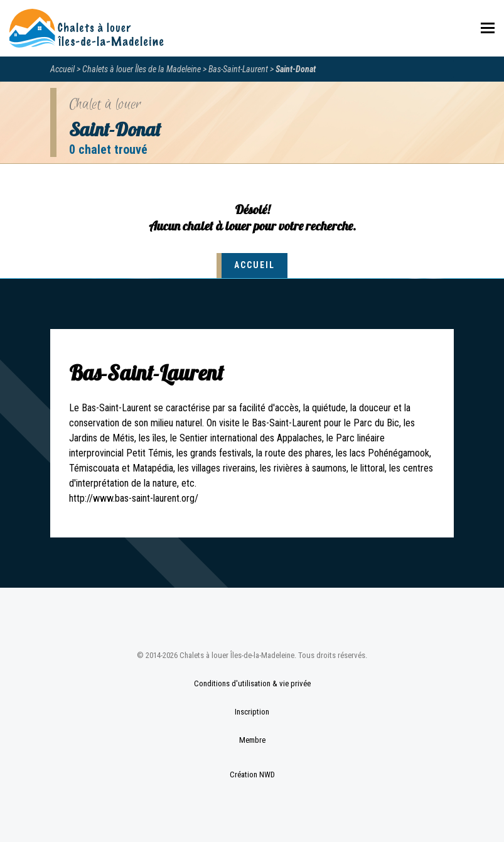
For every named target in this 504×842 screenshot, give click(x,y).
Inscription (252, 712)
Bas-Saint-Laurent (238, 69)
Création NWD (252, 775)
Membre (252, 740)
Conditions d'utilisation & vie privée (252, 683)
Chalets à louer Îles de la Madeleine (142, 69)
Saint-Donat (296, 69)
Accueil (62, 69)
